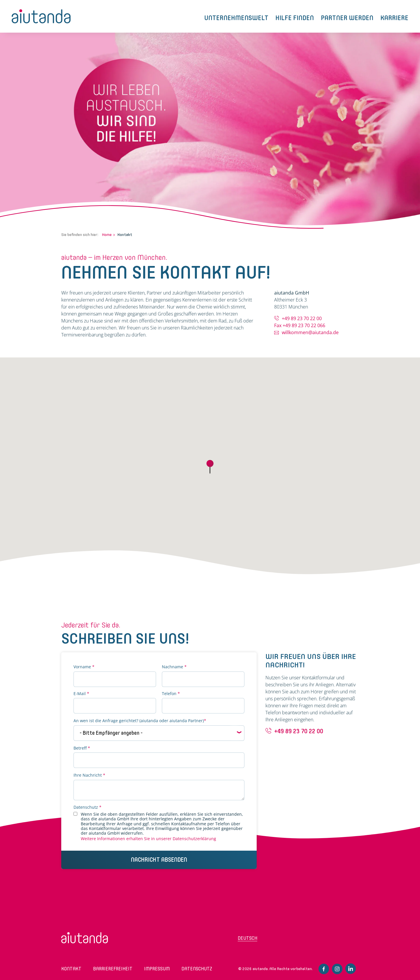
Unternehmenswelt (236, 18)
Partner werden (347, 18)
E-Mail (81, 694)
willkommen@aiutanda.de (310, 332)
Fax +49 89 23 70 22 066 (300, 325)
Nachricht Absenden (159, 860)
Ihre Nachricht (89, 775)
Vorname (84, 667)
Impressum (157, 969)
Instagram (337, 969)
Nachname (174, 667)
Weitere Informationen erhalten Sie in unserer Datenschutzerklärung (148, 839)
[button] (210, 467)
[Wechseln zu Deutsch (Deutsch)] (261, 940)
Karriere (394, 18)
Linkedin (351, 969)
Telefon (171, 694)
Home (107, 235)
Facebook (324, 969)
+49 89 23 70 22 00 (302, 318)
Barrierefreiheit (113, 969)
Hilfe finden (295, 18)
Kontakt (71, 969)
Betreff (82, 748)
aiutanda (41, 16)
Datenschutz (87, 807)
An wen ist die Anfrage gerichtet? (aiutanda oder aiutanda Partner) (140, 721)
